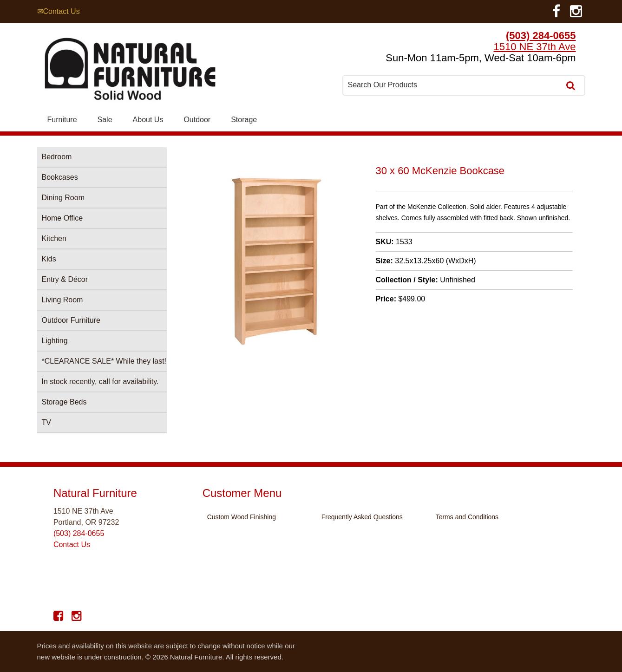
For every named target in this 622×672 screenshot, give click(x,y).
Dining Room (63, 198)
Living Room (62, 300)
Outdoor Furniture (71, 320)
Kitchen (54, 238)
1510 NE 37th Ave (535, 47)
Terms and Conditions (467, 517)
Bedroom (57, 157)
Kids (49, 259)
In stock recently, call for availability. (100, 382)
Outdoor (197, 120)
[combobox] (452, 85)
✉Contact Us (59, 11)
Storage (244, 120)
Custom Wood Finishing (242, 517)
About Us (148, 120)
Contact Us (72, 545)
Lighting (55, 341)
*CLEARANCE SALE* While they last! (104, 361)
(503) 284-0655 (541, 36)
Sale (105, 120)
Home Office (62, 218)
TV (46, 422)
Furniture (62, 120)
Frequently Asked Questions (362, 517)
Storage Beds (64, 402)
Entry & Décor (65, 279)
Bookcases (60, 177)
